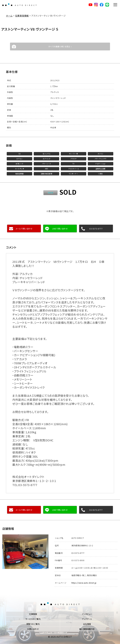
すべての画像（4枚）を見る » (60, 46)
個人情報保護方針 (87, 629)
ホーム (9, 16)
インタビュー (87, 614)
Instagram (96, 5)
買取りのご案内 (33, 624)
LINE (107, 5)
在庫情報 (33, 614)
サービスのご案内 (33, 619)
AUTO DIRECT (20, 5)
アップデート (87, 619)
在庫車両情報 (22, 16)
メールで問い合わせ (24, 229)
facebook (102, 5)
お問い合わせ (33, 629)
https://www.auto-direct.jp (84, 583)
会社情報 (87, 624)
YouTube (90, 5)
